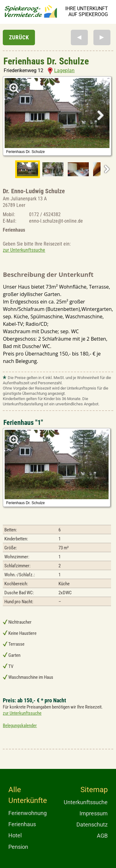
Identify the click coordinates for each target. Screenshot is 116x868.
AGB (102, 836)
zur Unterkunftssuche (24, 250)
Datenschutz (92, 824)
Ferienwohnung (28, 813)
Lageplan (61, 70)
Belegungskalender (20, 726)
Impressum (94, 813)
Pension (18, 847)
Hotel (15, 835)
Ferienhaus (22, 824)
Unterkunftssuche (86, 802)
